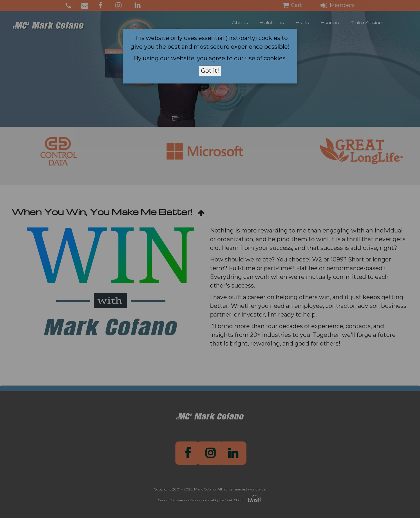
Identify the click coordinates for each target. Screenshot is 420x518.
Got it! (210, 71)
